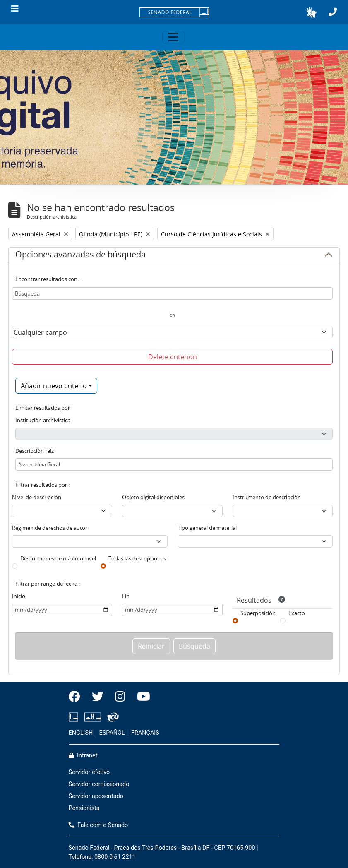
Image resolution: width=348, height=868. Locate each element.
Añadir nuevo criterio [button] (54, 386)
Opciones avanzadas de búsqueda (80, 256)
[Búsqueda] (172, 293)
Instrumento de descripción (267, 497)
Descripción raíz (35, 451)
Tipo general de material (207, 528)
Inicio (19, 596)
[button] (311, 12)
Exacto (297, 613)
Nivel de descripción (37, 497)
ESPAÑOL (112, 733)
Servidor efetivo (89, 772)
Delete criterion (173, 357)
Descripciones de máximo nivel (58, 558)
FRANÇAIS (145, 733)
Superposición (258, 613)
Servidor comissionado (99, 784)
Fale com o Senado (98, 825)
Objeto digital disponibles (153, 497)
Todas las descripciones (137, 558)
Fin (126, 596)
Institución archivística (43, 420)
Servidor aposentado (96, 796)
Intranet (83, 756)
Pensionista (84, 808)
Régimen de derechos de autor (50, 528)
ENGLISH (81, 733)
